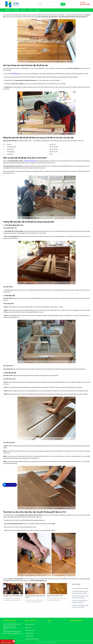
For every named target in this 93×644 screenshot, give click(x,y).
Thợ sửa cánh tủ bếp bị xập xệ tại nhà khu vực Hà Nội (80, 606)
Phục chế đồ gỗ (30, 630)
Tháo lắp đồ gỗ (29, 636)
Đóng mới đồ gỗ (30, 625)
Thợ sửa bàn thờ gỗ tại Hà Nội (80, 589)
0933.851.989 (13, 628)
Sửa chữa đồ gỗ (30, 633)
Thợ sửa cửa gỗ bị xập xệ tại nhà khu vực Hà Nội (80, 602)
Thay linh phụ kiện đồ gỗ (32, 639)
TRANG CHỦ (8, 10)
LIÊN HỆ (37, 10)
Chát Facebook (11, 485)
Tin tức (31, 10)
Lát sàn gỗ (28, 628)
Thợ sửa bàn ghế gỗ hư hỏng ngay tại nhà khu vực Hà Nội (80, 592)
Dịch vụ (24, 10)
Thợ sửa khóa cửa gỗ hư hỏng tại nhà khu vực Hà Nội (80, 597)
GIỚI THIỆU (16, 10)
